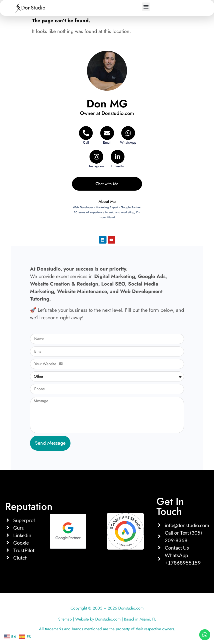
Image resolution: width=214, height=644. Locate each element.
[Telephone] (86, 136)
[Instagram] (96, 159)
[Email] (107, 136)
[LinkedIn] (118, 159)
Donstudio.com (108, 619)
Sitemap (65, 619)
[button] (146, 7)
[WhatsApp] (128, 136)
